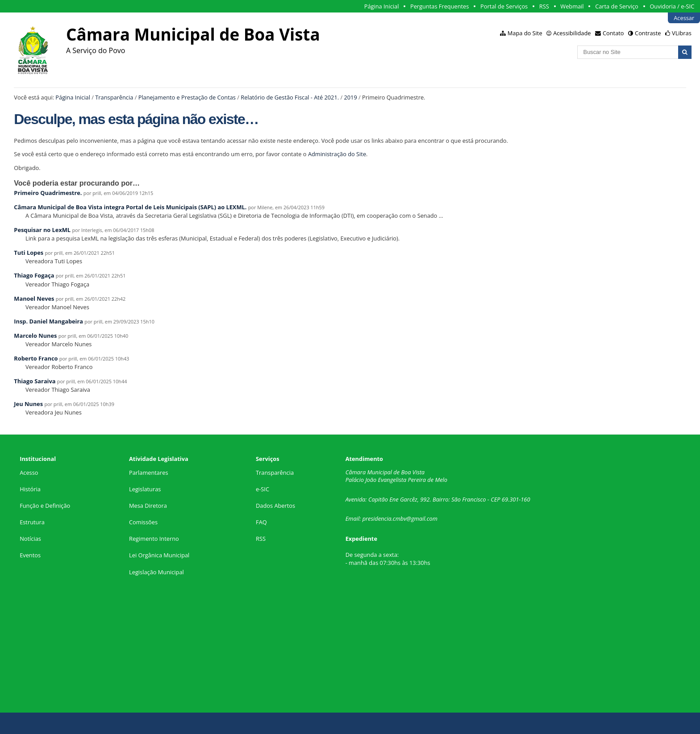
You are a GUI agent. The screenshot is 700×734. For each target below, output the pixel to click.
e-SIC (262, 489)
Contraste (648, 33)
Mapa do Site (525, 33)
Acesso (29, 473)
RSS (544, 6)
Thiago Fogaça (34, 275)
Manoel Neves (34, 299)
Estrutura (32, 522)
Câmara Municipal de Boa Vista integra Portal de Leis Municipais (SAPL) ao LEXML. (130, 207)
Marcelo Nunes (35, 336)
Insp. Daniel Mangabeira (48, 321)
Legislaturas (145, 489)
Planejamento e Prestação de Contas (187, 97)
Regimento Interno (154, 539)
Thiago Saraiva (35, 381)
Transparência (114, 97)
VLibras (682, 33)
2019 (350, 97)
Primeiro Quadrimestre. (48, 193)
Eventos (30, 555)
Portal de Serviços (504, 6)
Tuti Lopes (29, 253)
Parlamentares (148, 473)
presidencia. (378, 518)
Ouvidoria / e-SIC (672, 6)
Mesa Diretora (148, 506)
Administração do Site (337, 154)
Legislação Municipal (156, 572)
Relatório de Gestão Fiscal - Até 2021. (290, 97)
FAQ (261, 522)
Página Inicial (382, 6)
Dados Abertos (275, 506)
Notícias (30, 539)
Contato (613, 33)
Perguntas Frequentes (440, 6)
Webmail (572, 6)
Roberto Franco (36, 358)
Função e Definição (45, 506)
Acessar (684, 18)
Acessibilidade (572, 33)
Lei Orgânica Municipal (159, 555)
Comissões (143, 522)
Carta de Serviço (617, 6)
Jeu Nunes (28, 404)
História (30, 489)
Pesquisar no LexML (42, 230)
